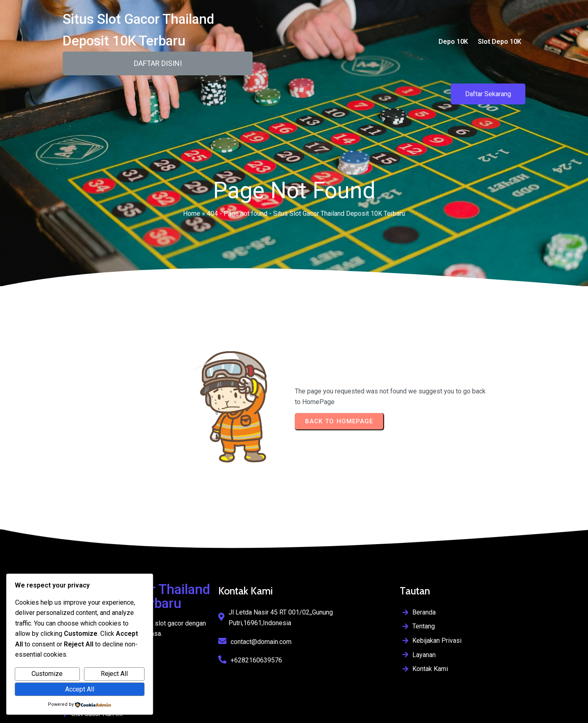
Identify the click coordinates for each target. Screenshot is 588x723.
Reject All (114, 674)
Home (192, 211)
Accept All (80, 689)
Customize (47, 674)
